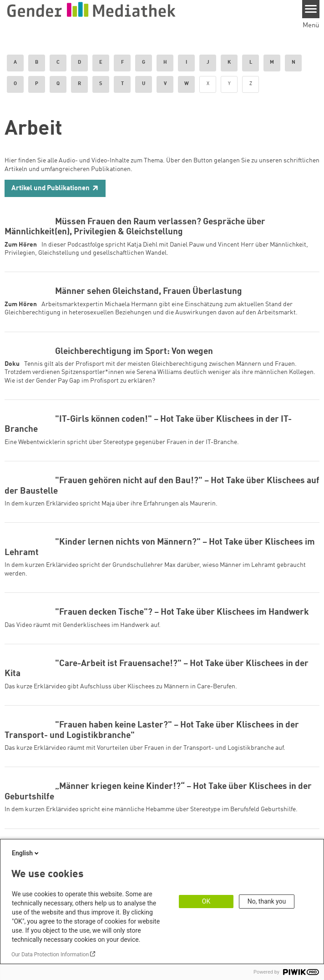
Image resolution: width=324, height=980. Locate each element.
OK (206, 901)
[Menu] (311, 9)
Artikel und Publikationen (51, 189)
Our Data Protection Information (50, 955)
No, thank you (267, 901)
